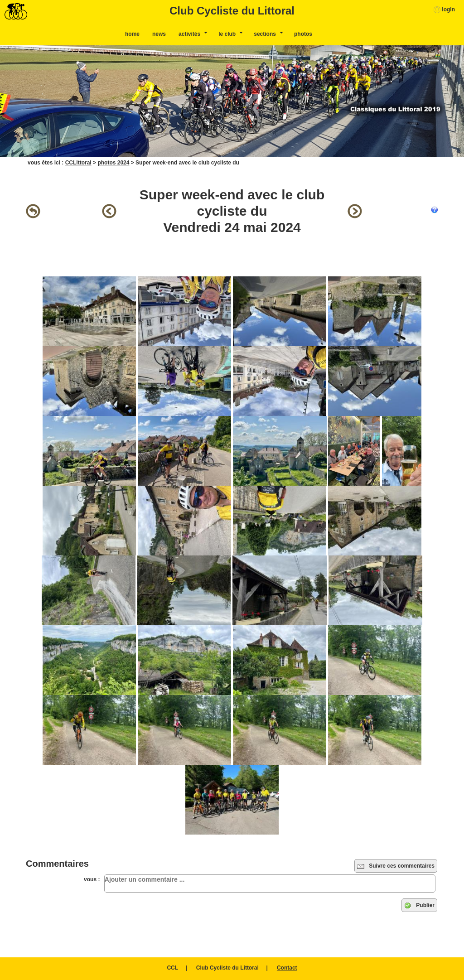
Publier (419, 906)
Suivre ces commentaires (396, 866)
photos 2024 (113, 163)
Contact (287, 968)
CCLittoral (78, 163)
